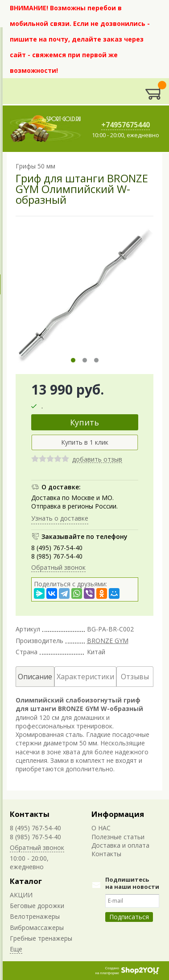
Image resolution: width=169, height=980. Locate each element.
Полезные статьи (118, 837)
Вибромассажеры (37, 927)
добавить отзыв (97, 460)
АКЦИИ (21, 895)
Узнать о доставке (60, 518)
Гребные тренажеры (41, 938)
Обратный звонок (58, 567)
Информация (118, 814)
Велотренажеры (35, 916)
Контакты (30, 814)
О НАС (101, 828)
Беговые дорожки (37, 906)
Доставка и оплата (120, 845)
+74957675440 (126, 125)
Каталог (26, 881)
